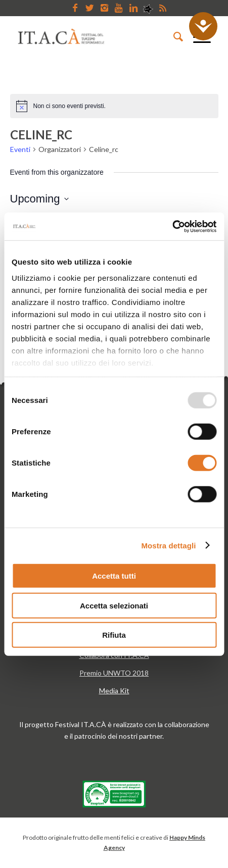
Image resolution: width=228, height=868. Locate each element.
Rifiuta (114, 635)
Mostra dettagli (168, 545)
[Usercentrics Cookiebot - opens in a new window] (172, 226)
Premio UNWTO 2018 (114, 673)
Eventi (20, 149)
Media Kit (114, 691)
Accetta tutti (114, 576)
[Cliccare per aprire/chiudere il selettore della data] (39, 199)
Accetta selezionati (114, 605)
